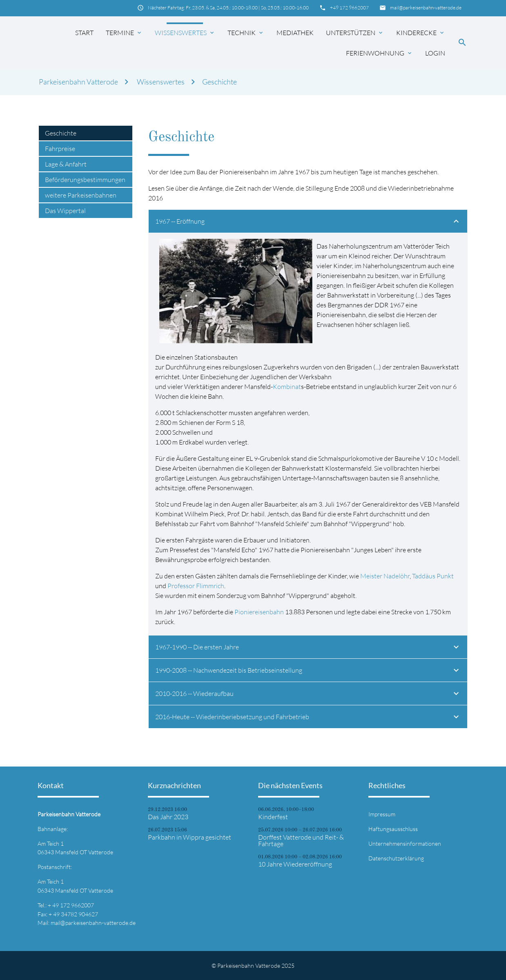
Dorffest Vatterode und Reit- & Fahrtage (301, 840)
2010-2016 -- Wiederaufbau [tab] (308, 695)
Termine (124, 33)
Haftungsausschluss (393, 829)
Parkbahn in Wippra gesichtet (189, 837)
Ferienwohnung (379, 53)
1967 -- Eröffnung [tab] (308, 222)
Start (84, 33)
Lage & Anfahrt (66, 164)
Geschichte (220, 82)
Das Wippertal (65, 211)
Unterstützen (355, 33)
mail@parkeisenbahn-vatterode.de (426, 8)
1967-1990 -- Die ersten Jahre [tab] (308, 648)
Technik (246, 33)
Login (435, 53)
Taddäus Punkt (433, 576)
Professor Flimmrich (196, 586)
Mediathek (295, 33)
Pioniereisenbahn (259, 612)
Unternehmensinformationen (405, 843)
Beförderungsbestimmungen (85, 180)
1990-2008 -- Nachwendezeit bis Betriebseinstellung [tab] (308, 671)
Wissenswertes (185, 33)
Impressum (382, 814)
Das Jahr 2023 (168, 817)
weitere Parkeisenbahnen (81, 195)
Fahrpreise (60, 149)
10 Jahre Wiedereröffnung (295, 864)
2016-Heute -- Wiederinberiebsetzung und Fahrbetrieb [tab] (308, 718)
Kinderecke (421, 33)
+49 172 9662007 (349, 8)
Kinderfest (273, 817)
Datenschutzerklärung (396, 858)
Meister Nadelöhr (385, 576)
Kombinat (287, 387)
